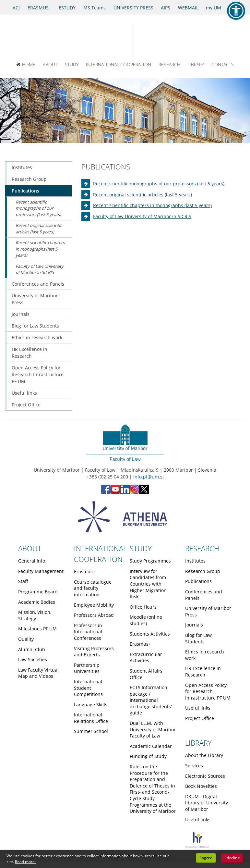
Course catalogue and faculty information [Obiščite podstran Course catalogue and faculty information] (93, 588)
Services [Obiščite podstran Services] (194, 766)
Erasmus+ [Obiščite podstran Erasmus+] (85, 571)
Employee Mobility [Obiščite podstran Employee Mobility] (94, 605)
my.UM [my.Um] (214, 8)
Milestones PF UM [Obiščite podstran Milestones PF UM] (37, 629)
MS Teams (95, 8)
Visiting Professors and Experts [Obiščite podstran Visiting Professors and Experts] (94, 652)
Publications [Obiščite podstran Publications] (25, 191)
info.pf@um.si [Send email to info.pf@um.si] (149, 477)
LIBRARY (196, 64)
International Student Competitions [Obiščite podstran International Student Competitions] (88, 688)
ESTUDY (67, 8)
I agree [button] (206, 858)
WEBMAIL (188, 8)
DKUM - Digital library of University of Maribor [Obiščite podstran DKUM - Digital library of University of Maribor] (207, 803)
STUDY (72, 64)
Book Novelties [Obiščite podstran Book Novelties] (201, 786)
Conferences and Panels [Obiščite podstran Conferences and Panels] (38, 284)
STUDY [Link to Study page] (141, 548)
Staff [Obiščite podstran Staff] (23, 581)
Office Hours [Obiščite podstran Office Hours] (143, 607)
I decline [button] (232, 858)
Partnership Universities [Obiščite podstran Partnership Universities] (87, 668)
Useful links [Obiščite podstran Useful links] (24, 393)
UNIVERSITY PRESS (133, 8)
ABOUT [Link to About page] (30, 548)
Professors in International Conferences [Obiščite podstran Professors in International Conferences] (88, 632)
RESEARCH (169, 64)
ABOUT (50, 64)
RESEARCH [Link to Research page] (202, 548)
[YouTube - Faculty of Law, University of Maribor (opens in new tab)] (115, 492)
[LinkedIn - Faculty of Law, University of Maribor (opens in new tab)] (125, 492)
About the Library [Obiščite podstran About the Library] (204, 755)
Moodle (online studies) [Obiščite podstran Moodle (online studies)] (146, 620)
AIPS (166, 8)
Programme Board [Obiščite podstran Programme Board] (38, 592)
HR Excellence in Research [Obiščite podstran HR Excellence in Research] (30, 353)
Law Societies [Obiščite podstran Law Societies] (33, 659)
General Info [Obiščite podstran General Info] (32, 561)
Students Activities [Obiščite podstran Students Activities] (150, 634)
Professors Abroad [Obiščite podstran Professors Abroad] (94, 615)
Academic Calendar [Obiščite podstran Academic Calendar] (151, 746)
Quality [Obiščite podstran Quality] (26, 639)
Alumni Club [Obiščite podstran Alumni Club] (32, 649)
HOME (26, 64)
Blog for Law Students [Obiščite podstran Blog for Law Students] (35, 326)
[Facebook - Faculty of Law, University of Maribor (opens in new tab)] (106, 492)
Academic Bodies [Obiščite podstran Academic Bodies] (37, 602)
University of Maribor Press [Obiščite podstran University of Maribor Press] (35, 299)
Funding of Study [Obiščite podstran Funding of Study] (148, 756)
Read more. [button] (25, 862)
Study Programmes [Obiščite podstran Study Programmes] (150, 561)
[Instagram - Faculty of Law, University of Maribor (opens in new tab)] (134, 492)
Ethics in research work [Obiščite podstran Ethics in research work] (37, 337)
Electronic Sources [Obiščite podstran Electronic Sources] (205, 776)
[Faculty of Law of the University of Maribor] (156, 41)
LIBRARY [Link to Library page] (198, 743)
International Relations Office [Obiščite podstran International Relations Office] (91, 718)
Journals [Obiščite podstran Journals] (21, 314)
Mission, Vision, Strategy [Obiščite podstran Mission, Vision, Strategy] (35, 615)
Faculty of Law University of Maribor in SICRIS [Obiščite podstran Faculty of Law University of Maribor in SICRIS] (142, 216)
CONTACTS (223, 64)
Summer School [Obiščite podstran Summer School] (91, 731)
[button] (236, 11)
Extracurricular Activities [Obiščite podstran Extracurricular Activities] (146, 657)
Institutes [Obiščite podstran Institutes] (22, 167)
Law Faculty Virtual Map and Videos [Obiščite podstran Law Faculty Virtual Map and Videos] (38, 673)
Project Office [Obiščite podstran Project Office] (26, 405)
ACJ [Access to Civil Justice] (16, 8)
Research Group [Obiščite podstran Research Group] (29, 179)
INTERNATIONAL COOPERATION (119, 64)
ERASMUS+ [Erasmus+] (39, 8)
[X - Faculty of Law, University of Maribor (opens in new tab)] (144, 492)
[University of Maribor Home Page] (103, 41)
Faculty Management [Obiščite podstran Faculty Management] (41, 571)
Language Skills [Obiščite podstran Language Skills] (91, 705)
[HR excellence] (197, 846)
